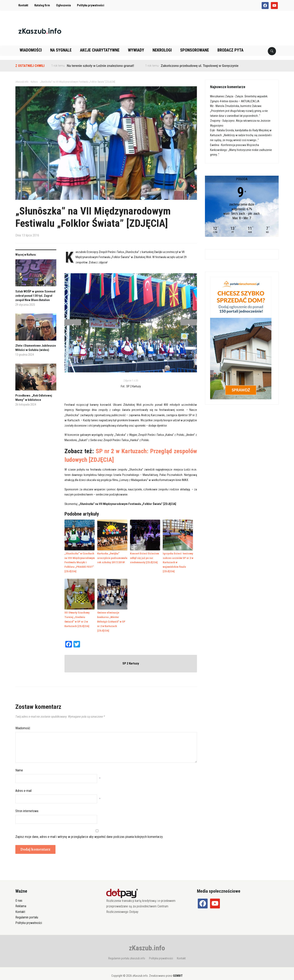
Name (19, 764)
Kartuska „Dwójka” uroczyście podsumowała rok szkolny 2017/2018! (112, 558)
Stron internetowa (27, 804)
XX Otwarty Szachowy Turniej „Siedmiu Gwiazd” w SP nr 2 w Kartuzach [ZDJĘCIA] (79, 618)
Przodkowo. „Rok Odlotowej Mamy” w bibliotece (34, 398)
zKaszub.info (147, 941)
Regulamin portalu (27, 911)
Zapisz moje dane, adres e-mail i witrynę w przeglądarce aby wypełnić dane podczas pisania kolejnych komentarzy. (89, 830)
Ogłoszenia (63, 5)
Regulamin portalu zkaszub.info (127, 952)
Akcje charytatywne (100, 50)
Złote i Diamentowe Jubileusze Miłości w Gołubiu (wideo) (36, 348)
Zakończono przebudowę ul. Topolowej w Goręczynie (200, 66)
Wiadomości (31, 50)
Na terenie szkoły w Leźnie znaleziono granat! (100, 66)
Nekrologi (162, 50)
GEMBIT (178, 969)
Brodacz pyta (230, 50)
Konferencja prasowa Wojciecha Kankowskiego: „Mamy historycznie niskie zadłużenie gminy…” (241, 150)
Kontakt (23, 5)
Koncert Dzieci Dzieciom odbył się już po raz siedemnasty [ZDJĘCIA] (144, 558)
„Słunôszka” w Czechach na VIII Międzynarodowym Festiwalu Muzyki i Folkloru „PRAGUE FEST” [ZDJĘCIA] (79, 562)
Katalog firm (42, 5)
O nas (19, 894)
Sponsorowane (195, 50)
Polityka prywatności (91, 5)
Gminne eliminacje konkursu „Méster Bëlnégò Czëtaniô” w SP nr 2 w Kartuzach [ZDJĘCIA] (113, 618)
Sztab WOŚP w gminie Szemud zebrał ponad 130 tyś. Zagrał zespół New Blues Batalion (35, 296)
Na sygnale (61, 50)
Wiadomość (23, 722)
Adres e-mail (23, 784)
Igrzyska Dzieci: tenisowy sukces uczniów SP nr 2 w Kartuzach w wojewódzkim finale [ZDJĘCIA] (178, 560)
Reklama (21, 900)
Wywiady (136, 50)
